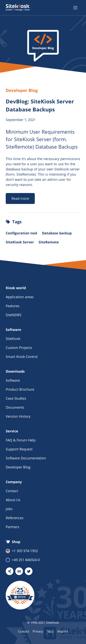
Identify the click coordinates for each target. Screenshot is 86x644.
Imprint (63, 631)
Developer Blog (18, 467)
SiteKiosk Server (20, 242)
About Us (13, 500)
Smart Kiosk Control (22, 357)
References (15, 518)
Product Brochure (20, 389)
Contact (12, 491)
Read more (20, 198)
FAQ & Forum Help (21, 440)
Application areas (20, 297)
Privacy (38, 631)
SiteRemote (49, 242)
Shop (13, 542)
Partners (13, 527)
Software (13, 380)
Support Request (19, 449)
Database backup (57, 233)
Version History (18, 416)
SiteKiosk (13, 339)
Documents (15, 407)
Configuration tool (21, 233)
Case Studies (16, 398)
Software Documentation (26, 458)
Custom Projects (19, 348)
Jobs (9, 509)
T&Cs (50, 631)
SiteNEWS (14, 315)
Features (13, 306)
